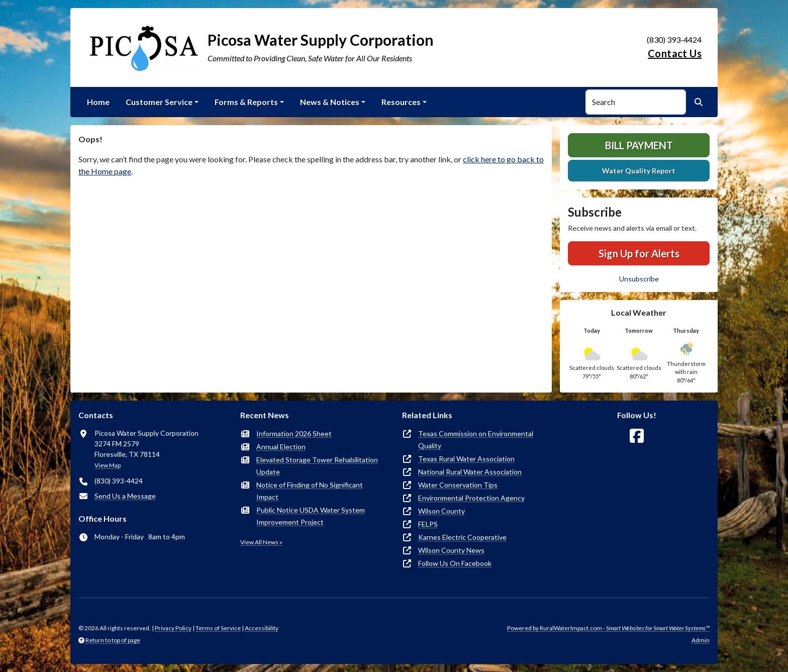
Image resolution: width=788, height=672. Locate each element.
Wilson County (441, 511)
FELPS (428, 524)
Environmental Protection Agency (471, 498)
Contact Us (675, 53)
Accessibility (262, 628)
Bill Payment (639, 145)
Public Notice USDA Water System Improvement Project (311, 516)
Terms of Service (218, 628)
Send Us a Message (125, 496)
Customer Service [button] (159, 102)
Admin (701, 640)
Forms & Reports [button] (246, 102)
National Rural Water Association (470, 472)
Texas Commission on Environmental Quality (476, 440)
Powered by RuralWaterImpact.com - (608, 628)
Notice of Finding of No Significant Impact (310, 491)
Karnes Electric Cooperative (462, 537)
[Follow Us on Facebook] (637, 436)
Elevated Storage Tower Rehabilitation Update (317, 466)
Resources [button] (401, 102)
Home (98, 102)
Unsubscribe (639, 279)
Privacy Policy (173, 628)
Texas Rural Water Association (466, 459)
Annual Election (281, 447)
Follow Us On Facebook (455, 563)
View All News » (261, 542)
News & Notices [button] (330, 102)
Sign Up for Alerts (639, 253)
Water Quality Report (639, 171)
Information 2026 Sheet (294, 434)
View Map (108, 465)
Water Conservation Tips (458, 485)
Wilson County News (451, 550)
